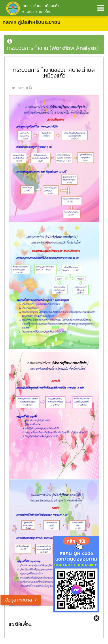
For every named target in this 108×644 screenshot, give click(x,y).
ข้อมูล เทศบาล (19, 600)
